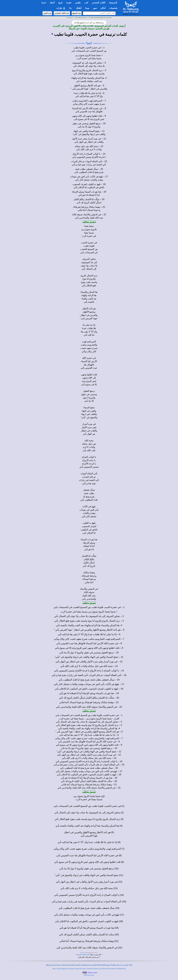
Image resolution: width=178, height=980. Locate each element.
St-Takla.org (70, 18)
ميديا (55, 965)
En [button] (71, 8)
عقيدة (89, 965)
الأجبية (103, 965)
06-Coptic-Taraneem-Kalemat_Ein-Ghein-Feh (100, 18)
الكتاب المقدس (128, 965)
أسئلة (98, 965)
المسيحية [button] (113, 3)
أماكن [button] (103, 8)
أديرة (67, 965)
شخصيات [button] (114, 8)
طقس (94, 965)
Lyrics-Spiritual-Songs (81, 18)
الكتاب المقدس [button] (99, 3)
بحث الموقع (77, 13)
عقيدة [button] (69, 3)
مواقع (48, 965)
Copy (85, 972)
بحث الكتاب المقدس (62, 13)
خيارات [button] (61, 8)
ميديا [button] (87, 8)
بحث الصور (47, 13)
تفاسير (117, 965)
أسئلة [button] (52, 3)
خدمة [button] (44, 3)
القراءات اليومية (110, 965)
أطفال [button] (79, 8)
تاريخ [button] (60, 3)
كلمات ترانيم (61, 965)
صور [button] (95, 8)
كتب (82, 965)
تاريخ (85, 965)
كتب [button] (86, 3)
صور (52, 965)
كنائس (71, 965)
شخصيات (77, 965)
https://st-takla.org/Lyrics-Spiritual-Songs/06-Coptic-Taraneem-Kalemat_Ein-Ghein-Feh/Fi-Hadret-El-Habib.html (89, 969)
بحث (121, 965)
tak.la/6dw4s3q (89, 975)
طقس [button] (78, 3)
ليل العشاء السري (83, 954)
